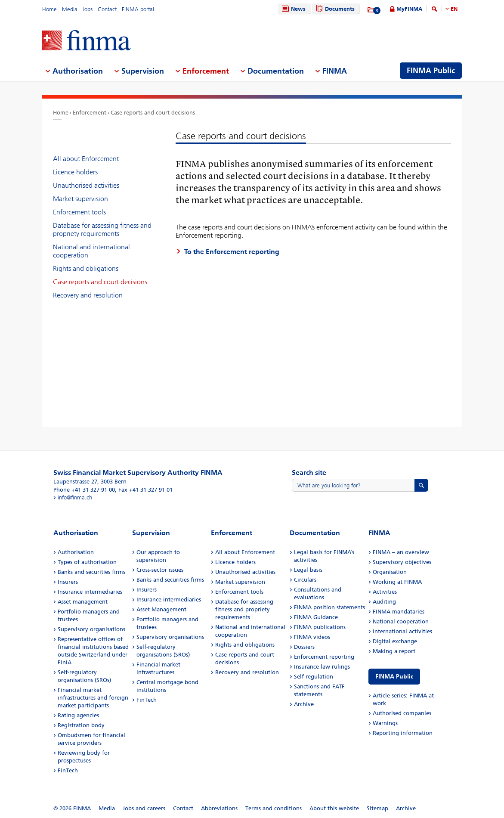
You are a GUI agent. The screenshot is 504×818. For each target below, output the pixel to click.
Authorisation (76, 552)
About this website (334, 808)
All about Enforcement (86, 159)
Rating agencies (78, 715)
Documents (334, 9)
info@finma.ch (75, 497)
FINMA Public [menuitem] (431, 71)
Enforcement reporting (324, 657)
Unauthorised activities (86, 185)
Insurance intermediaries (90, 592)
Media (70, 9)
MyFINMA (409, 9)
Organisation (390, 572)
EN (454, 9)
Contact (107, 9)
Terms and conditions (274, 808)
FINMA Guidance (316, 617)
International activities (402, 631)
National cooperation (401, 621)
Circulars (305, 580)
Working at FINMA (397, 582)
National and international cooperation (91, 251)
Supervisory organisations (91, 629)
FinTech (68, 770)
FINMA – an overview (401, 552)
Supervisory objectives (402, 562)
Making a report (394, 651)
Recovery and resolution (88, 295)
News (293, 9)
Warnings (385, 723)
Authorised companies (402, 713)
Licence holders (75, 172)
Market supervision (80, 199)
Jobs (88, 9)
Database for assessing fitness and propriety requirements (102, 229)
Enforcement (90, 113)
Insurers (68, 582)
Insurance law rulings (322, 667)
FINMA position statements (329, 607)
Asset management (83, 602)
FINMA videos (312, 637)
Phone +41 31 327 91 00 (84, 490)
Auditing (384, 602)
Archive (304, 704)
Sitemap (377, 808)
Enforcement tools (79, 212)
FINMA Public (394, 677)
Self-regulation (314, 677)
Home (49, 9)
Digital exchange (395, 641)
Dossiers (304, 647)
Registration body (81, 725)
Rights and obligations (86, 268)
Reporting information (403, 733)
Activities (385, 592)
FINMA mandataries (399, 612)
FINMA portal (138, 9)
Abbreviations (219, 808)
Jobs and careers (144, 808)
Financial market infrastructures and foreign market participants (93, 698)
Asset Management (161, 609)
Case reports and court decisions (153, 113)
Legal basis (308, 570)
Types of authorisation (87, 562)
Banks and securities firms (91, 572)
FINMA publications (320, 627)
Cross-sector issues (160, 570)
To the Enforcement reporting (232, 252)
